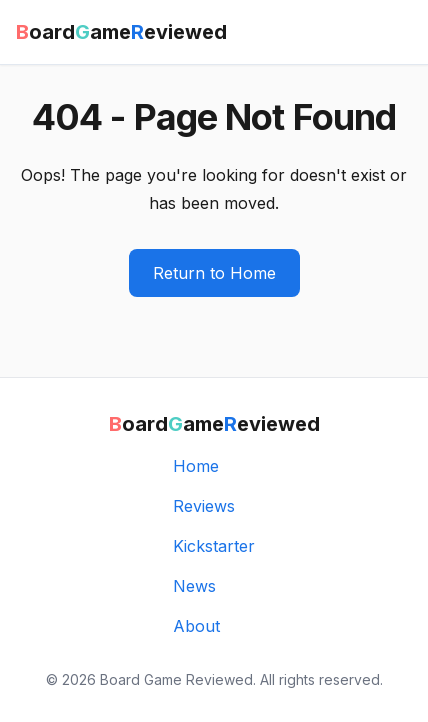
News (194, 586)
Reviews (204, 506)
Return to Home (214, 273)
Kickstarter (214, 546)
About (196, 626)
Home (196, 466)
